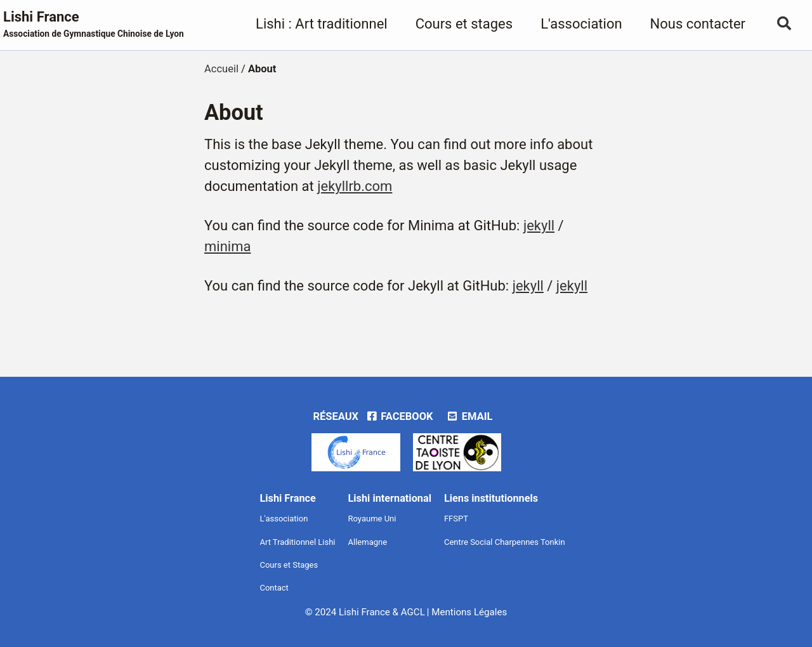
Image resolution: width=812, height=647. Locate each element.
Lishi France (94, 25)
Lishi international (390, 498)
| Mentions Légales (467, 612)
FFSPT (456, 519)
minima (227, 246)
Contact (274, 588)
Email (469, 416)
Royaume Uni (372, 519)
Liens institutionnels (491, 498)
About (234, 112)
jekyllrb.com (355, 186)
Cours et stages (464, 24)
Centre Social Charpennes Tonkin (505, 542)
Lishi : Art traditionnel (322, 24)
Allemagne (368, 542)
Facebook (399, 416)
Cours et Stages (289, 565)
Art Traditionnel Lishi (297, 542)
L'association (581, 24)
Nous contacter (698, 24)
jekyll (539, 225)
